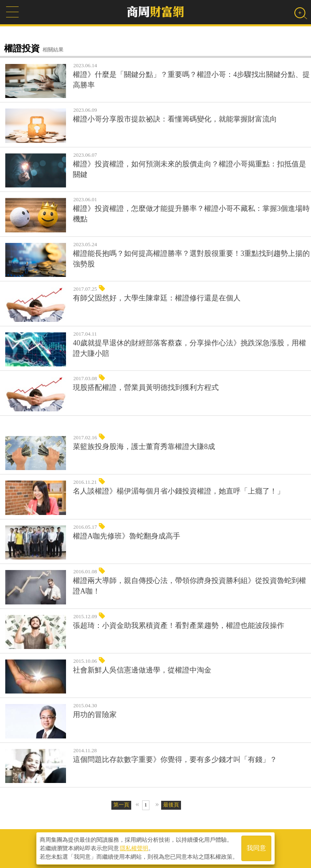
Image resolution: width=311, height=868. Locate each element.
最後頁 (171, 805)
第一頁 (121, 805)
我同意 (256, 848)
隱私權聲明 (134, 848)
